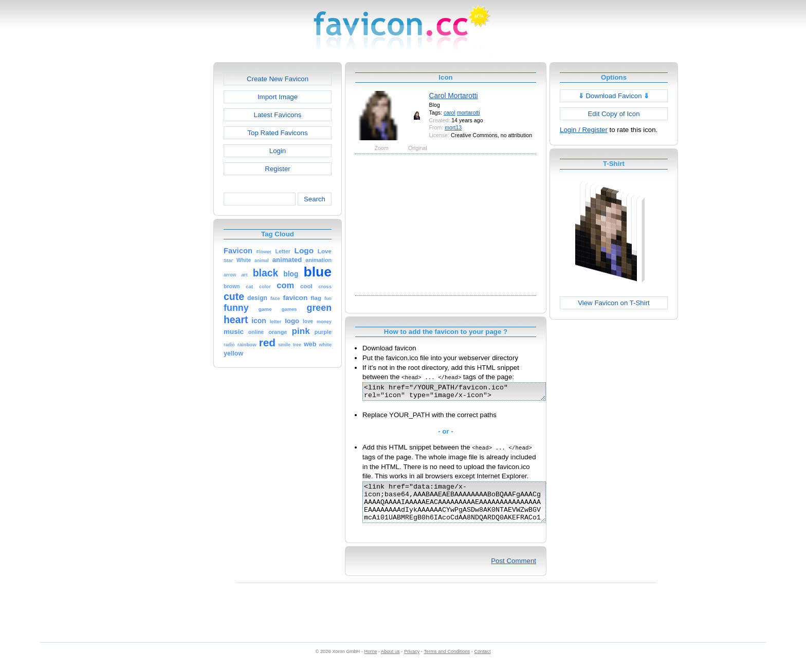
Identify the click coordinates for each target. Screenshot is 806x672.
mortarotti (469, 113)
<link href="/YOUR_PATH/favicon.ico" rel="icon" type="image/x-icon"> (465, 393)
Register (277, 169)
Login (278, 151)
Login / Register (584, 130)
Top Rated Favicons (277, 133)
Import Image (278, 97)
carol (450, 113)
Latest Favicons (278, 115)
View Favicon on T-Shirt (614, 303)
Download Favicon (614, 96)
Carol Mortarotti (454, 96)
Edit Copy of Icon (613, 114)
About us (390, 662)
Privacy (412, 662)
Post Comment (514, 572)
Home (371, 662)
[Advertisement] (169, 216)
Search (315, 199)
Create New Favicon (278, 79)
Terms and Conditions (447, 662)
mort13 (453, 127)
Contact (483, 662)
